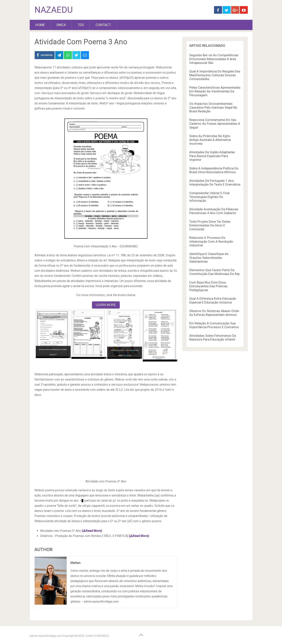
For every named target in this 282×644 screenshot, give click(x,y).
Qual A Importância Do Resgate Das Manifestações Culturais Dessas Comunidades (215, 75)
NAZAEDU (54, 10)
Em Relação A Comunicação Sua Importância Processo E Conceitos (214, 325)
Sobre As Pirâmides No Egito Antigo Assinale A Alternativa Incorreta (210, 140)
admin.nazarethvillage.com (46, 636)
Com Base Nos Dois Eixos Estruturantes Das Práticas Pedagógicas (208, 286)
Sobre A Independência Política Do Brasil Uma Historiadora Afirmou (214, 170)
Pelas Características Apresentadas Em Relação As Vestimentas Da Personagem (215, 91)
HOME (40, 25)
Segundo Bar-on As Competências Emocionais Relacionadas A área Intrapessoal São (214, 59)
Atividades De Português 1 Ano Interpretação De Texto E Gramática (215, 183)
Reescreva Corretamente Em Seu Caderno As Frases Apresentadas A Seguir (215, 124)
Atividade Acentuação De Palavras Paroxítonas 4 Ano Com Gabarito (214, 211)
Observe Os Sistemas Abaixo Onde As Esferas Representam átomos (214, 313)
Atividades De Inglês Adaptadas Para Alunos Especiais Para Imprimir (212, 156)
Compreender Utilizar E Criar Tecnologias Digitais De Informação (210, 197)
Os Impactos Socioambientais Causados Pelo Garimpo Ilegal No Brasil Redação (213, 107)
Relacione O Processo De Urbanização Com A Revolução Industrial (211, 241)
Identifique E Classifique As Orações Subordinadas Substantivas (209, 258)
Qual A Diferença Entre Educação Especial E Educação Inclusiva (213, 300)
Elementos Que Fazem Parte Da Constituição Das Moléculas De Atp (214, 272)
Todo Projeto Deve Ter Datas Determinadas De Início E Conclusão (210, 225)
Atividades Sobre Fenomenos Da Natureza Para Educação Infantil (213, 337)
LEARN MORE (106, 305)
